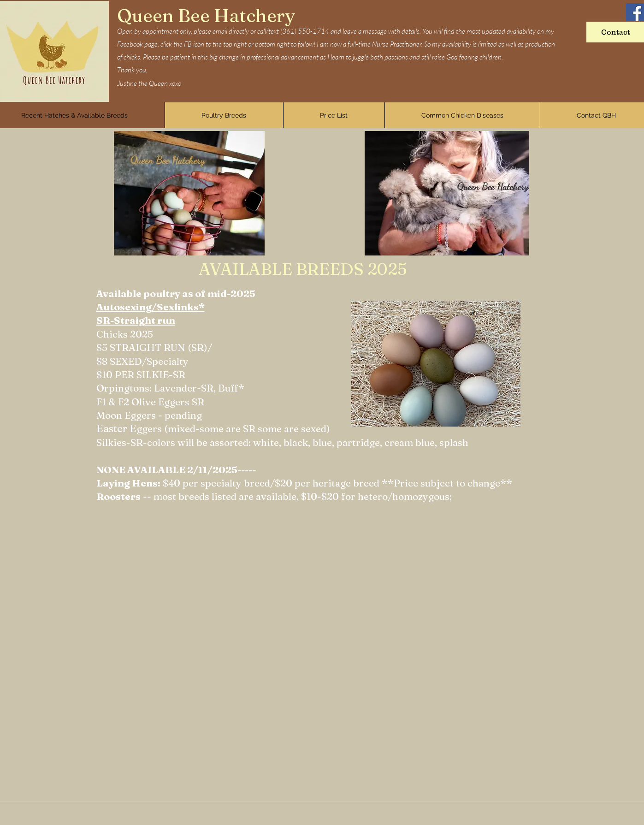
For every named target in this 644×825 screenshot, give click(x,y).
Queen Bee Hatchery (206, 15)
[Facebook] (635, 12)
